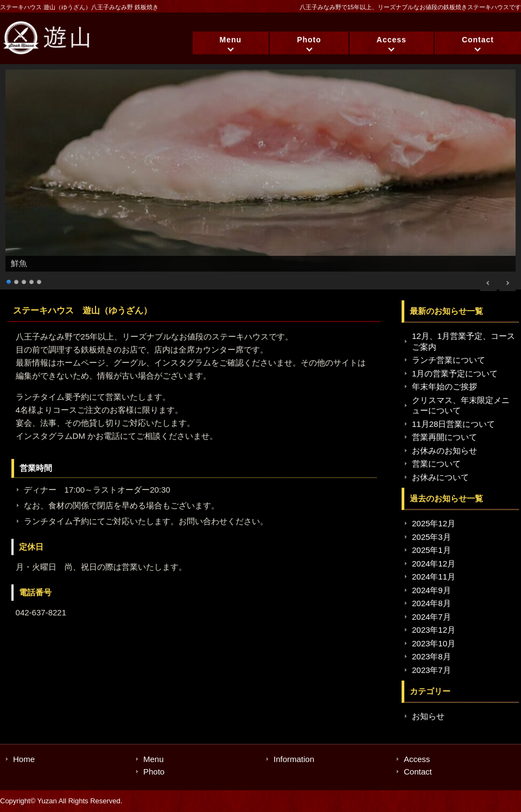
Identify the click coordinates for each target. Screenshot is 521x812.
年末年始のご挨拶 (444, 386)
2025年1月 (431, 550)
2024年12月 (434, 564)
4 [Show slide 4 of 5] (32, 281)
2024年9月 (431, 590)
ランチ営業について (449, 360)
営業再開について (444, 437)
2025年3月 (431, 537)
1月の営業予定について (455, 373)
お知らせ (428, 716)
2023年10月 (434, 643)
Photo (309, 40)
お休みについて (440, 477)
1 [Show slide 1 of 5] (9, 281)
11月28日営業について (453, 424)
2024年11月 (434, 577)
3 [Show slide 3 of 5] (24, 281)
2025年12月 (434, 523)
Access (392, 40)
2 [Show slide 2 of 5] (17, 281)
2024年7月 (431, 617)
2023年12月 (434, 630)
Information (294, 759)
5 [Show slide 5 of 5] (40, 281)
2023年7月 (431, 670)
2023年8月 (431, 656)
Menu (231, 40)
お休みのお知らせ (444, 451)
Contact (478, 40)
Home (24, 759)
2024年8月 (431, 603)
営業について (436, 464)
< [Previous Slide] (488, 283)
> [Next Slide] (507, 283)
